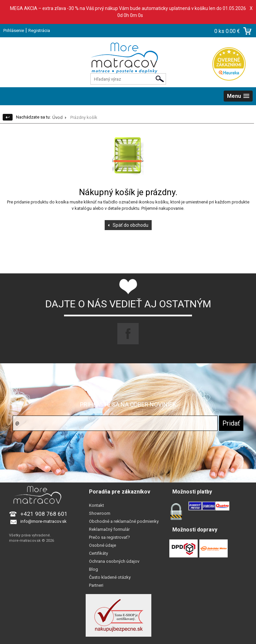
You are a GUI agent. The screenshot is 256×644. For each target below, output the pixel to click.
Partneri (96, 585)
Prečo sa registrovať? (109, 537)
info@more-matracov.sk (43, 521)
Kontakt (96, 505)
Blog (93, 569)
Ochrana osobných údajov (114, 561)
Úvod (57, 117)
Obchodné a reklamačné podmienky (124, 521)
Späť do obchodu (130, 225)
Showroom (100, 513)
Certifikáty (98, 553)
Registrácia (39, 30)
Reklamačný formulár (109, 529)
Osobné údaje (102, 545)
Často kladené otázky (110, 577)
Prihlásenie (14, 30)
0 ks (220, 31)
